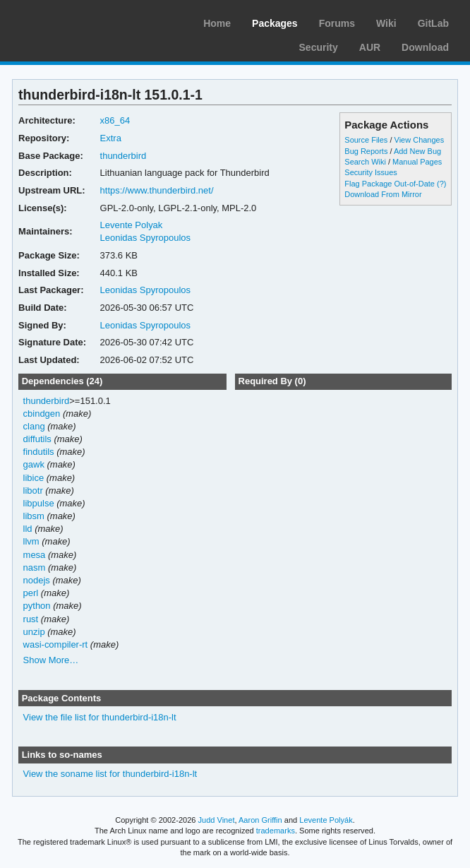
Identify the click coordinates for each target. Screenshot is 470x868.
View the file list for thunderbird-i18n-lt (100, 717)
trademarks (276, 831)
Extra (111, 138)
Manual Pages (417, 162)
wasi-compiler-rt (56, 644)
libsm (34, 516)
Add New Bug (417, 151)
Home (217, 23)
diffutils (37, 439)
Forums (337, 23)
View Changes (420, 140)
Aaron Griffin (260, 820)
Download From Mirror (383, 194)
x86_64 (115, 120)
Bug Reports (366, 151)
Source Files (366, 140)
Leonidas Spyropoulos (146, 238)
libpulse (39, 503)
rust (31, 619)
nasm (35, 567)
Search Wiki (365, 162)
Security (319, 47)
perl (31, 593)
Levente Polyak (132, 225)
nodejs (37, 580)
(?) (441, 184)
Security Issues (370, 172)
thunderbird (123, 156)
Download (425, 47)
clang (34, 426)
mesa (35, 555)
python (37, 606)
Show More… (51, 660)
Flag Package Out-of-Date (390, 184)
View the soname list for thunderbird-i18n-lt (110, 774)
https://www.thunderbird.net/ (157, 190)
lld (28, 529)
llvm (31, 541)
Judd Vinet (217, 820)
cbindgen (42, 414)
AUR (370, 47)
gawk (34, 464)
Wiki (386, 23)
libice (34, 478)
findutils (39, 452)
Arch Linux (78, 21)
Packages (275, 23)
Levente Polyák (326, 820)
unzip (34, 632)
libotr (33, 491)
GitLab (433, 23)
